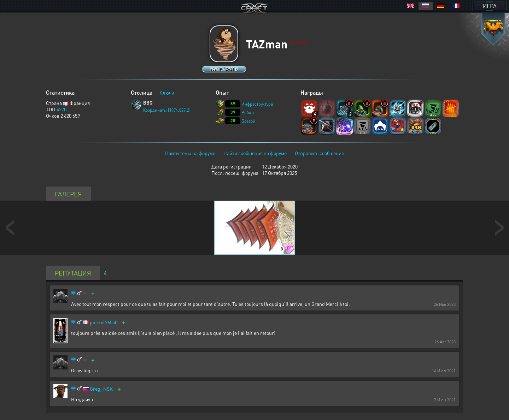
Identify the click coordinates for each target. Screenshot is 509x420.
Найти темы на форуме (190, 153)
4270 (62, 109)
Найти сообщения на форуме (255, 153)
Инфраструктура (257, 104)
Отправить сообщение (319, 153)
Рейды (248, 113)
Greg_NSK (101, 389)
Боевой (248, 121)
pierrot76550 (104, 322)
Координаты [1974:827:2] (167, 110)
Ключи (167, 93)
